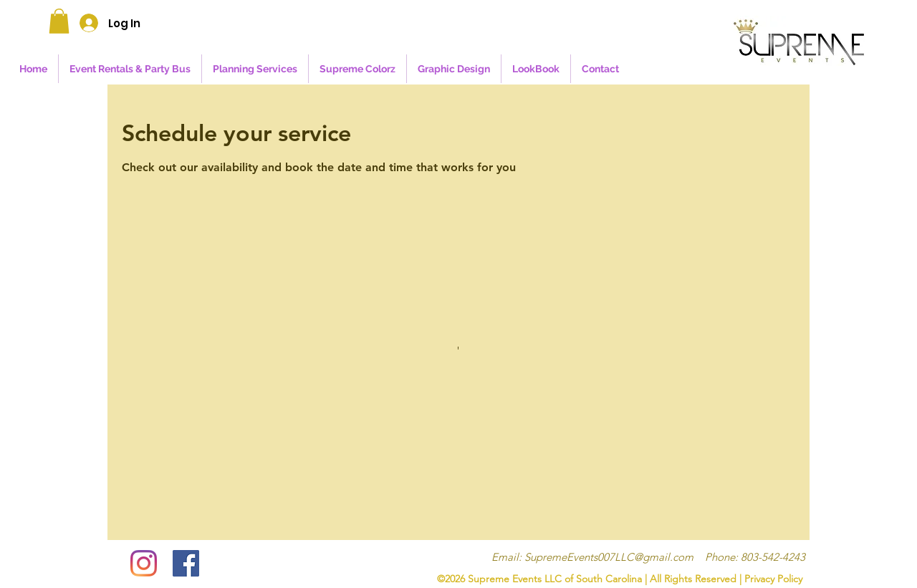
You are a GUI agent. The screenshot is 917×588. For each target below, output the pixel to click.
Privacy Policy (773, 579)
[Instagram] (144, 563)
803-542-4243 (773, 557)
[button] (59, 21)
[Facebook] (186, 563)
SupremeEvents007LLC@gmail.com (609, 557)
